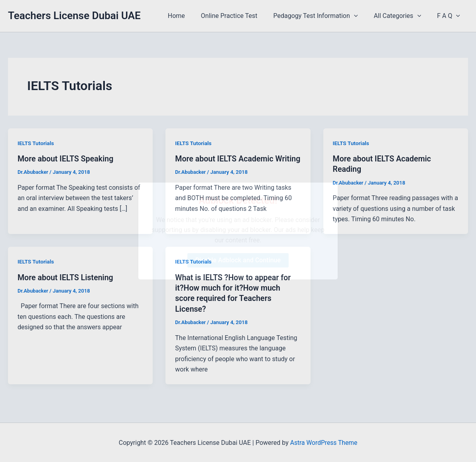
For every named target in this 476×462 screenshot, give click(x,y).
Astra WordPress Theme (324, 442)
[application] (362, 16)
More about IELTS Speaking (67, 159)
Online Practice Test (240, 16)
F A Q (450, 16)
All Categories (402, 16)
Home (191, 16)
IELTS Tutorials (36, 143)
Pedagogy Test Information (323, 16)
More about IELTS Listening (66, 277)
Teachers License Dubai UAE (74, 16)
